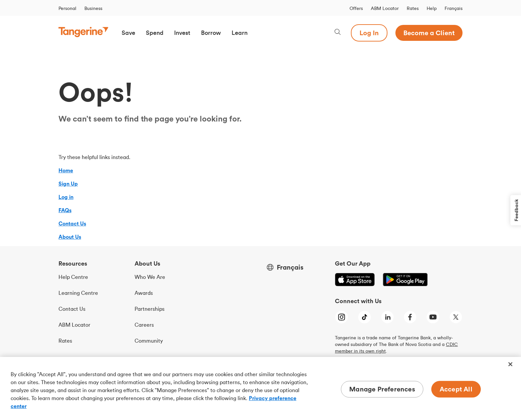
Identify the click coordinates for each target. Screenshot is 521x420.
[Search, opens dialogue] (338, 33)
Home (66, 170)
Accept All (456, 389)
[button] (128, 33)
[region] (260, 388)
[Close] (510, 364)
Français (454, 8)
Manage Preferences (382, 389)
